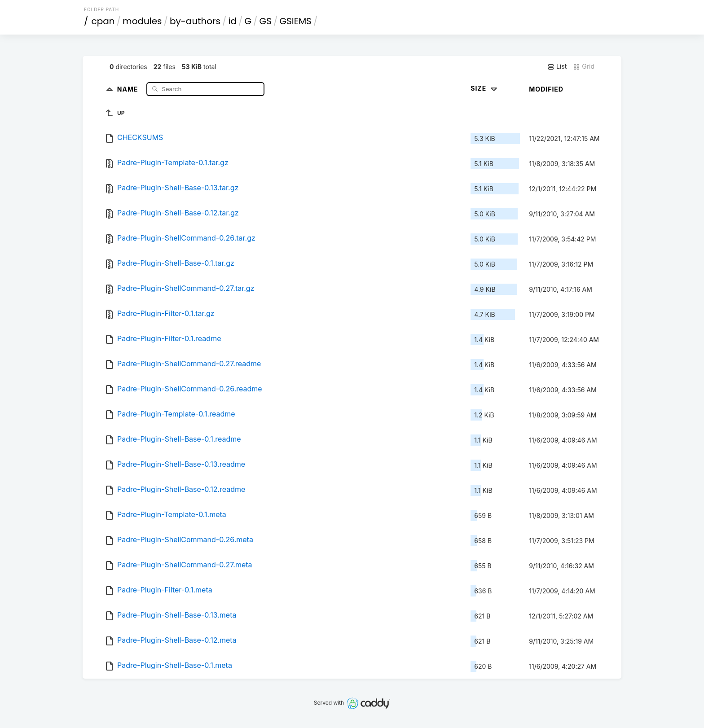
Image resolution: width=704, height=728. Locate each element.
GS (266, 21)
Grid (584, 66)
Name (129, 89)
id (233, 21)
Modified (546, 89)
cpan (103, 21)
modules (142, 21)
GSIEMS (295, 21)
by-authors (195, 21)
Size (485, 88)
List (557, 66)
